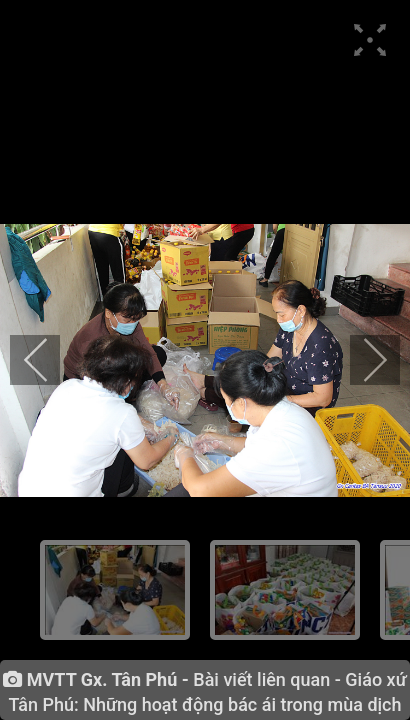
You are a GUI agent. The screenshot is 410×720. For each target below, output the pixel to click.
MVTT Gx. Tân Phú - (108, 680)
